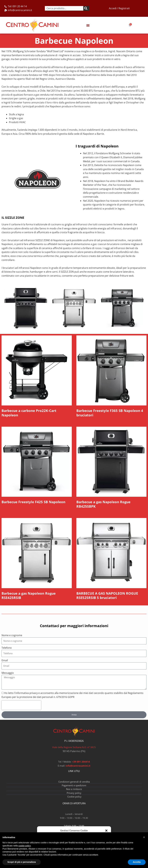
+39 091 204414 (81, 765)
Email (5, 663)
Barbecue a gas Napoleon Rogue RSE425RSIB (31, 598)
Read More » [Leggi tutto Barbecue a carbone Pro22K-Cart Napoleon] (7, 420)
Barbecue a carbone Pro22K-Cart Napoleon (31, 413)
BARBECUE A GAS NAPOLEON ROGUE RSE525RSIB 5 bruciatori (110, 598)
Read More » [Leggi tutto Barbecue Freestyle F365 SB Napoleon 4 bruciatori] (82, 420)
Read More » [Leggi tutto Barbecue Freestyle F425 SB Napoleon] (7, 508)
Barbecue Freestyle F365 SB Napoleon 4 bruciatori (111, 413)
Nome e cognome (12, 638)
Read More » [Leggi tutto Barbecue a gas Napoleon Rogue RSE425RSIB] (7, 605)
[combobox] (64, 8)
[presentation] (21, 708)
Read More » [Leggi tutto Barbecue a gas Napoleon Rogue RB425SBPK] (82, 513)
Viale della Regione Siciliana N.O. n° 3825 (74, 750)
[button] (106, 831)
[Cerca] (86, 8)
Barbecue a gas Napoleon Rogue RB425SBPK (106, 506)
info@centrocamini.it (78, 769)
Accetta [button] (137, 862)
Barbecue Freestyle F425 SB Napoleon (36, 503)
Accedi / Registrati (119, 8)
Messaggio (8, 676)
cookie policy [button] (25, 846)
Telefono (7, 651)
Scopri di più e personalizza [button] (22, 862)
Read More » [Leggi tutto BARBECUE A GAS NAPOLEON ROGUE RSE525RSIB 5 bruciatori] (82, 605)
